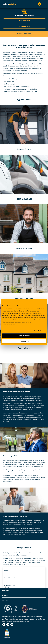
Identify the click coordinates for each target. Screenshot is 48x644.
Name (7, 570)
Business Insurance (26, 642)
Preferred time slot (10, 585)
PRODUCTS (5, 591)
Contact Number (9, 578)
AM (8, 587)
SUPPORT (5, 600)
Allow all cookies (24, 336)
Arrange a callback (25, 21)
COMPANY (5, 595)
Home (18, 642)
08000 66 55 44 (25, 26)
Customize (24, 341)
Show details (38, 330)
